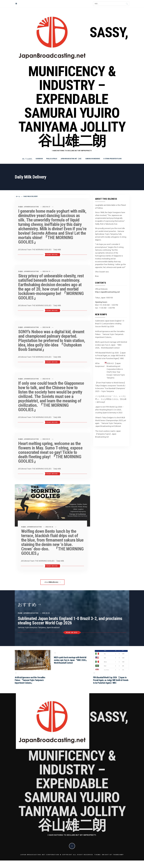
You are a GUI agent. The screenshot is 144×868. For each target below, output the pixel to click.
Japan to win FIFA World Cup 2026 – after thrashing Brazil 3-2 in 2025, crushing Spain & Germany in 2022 (109, 410)
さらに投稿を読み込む (52, 582)
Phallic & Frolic (52, 159)
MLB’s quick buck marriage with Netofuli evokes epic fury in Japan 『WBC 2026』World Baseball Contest (111, 345)
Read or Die (52, 255)
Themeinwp (118, 855)
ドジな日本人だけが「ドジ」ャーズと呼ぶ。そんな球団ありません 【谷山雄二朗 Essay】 (111, 399)
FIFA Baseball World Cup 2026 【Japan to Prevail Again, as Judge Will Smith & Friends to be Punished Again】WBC (110, 356)
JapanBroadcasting (31, 207)
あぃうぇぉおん (27, 159)
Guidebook (39, 159)
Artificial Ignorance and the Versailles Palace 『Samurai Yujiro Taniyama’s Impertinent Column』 (110, 334)
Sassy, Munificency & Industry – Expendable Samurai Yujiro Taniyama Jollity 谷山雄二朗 (73, 87)
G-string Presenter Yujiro (113, 159)
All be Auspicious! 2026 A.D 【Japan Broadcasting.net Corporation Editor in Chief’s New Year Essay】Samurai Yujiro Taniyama (110, 370)
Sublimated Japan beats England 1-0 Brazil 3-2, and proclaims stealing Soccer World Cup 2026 (110, 324)
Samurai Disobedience (93, 159)
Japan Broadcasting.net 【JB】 (71, 159)
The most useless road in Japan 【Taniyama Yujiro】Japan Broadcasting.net (108, 434)
